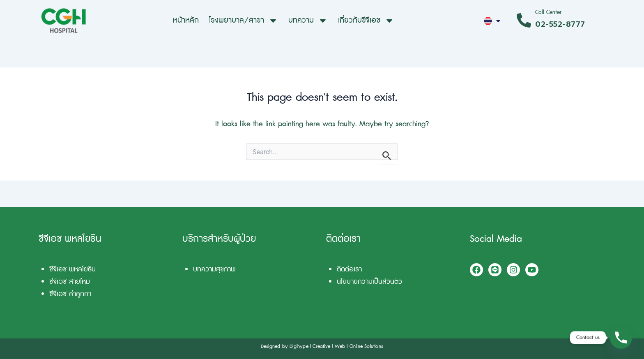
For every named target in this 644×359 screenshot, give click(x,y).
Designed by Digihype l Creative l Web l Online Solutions (322, 346)
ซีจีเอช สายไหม (70, 281)
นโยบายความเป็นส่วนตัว (369, 281)
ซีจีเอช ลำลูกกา (70, 294)
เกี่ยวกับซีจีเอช (366, 21)
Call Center (548, 12)
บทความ (308, 21)
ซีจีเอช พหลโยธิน (72, 269)
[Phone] (621, 338)
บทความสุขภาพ (214, 269)
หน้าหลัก (186, 20)
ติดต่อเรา (349, 269)
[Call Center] (524, 20)
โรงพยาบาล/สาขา (244, 21)
